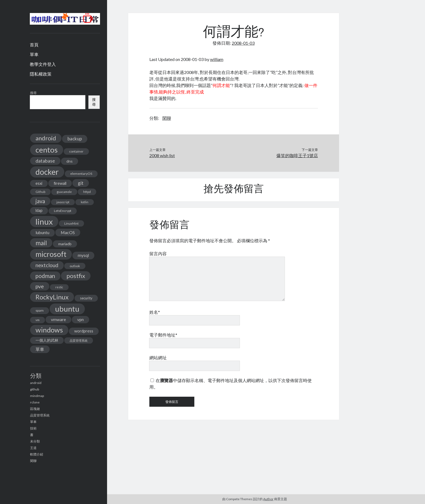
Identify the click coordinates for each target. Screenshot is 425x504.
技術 (33, 428)
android (36, 383)
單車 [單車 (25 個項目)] (40, 349)
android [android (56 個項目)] (46, 138)
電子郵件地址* (163, 335)
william (217, 59)
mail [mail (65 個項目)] (41, 243)
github (35, 389)
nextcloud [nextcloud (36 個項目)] (47, 265)
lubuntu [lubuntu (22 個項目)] (42, 232)
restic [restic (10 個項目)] (59, 287)
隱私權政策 (41, 74)
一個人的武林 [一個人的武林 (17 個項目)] (47, 340)
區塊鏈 (35, 409)
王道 (33, 448)
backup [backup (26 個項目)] (75, 139)
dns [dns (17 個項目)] (70, 161)
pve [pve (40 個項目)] (40, 286)
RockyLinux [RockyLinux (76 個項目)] (52, 297)
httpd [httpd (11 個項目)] (87, 192)
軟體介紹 (37, 454)
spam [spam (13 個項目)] (40, 310)
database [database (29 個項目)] (45, 161)
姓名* (155, 312)
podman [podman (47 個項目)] (45, 276)
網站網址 (158, 358)
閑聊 (33, 461)
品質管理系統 (40, 415)
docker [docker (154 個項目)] (47, 172)
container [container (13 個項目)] (76, 151)
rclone (35, 402)
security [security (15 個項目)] (86, 298)
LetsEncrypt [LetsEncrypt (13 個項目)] (63, 211)
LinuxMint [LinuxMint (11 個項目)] (71, 223)
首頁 (34, 45)
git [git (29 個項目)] (81, 183)
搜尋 (33, 93)
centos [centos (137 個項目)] (47, 150)
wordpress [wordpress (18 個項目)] (84, 331)
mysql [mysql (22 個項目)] (83, 255)
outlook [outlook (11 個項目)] (75, 266)
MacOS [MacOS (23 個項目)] (68, 232)
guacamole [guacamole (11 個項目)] (64, 192)
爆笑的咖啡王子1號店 (297, 155)
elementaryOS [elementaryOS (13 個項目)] (81, 174)
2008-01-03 (243, 43)
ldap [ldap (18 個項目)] (39, 210)
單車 (34, 54)
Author (268, 499)
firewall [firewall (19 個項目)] (60, 183)
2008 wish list (162, 155)
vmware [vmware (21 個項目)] (58, 319)
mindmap (37, 396)
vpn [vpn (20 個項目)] (81, 319)
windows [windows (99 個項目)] (49, 330)
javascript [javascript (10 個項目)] (63, 202)
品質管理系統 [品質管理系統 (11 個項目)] (79, 340)
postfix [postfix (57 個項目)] (76, 276)
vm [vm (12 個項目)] (38, 320)
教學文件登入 (43, 64)
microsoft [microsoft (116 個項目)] (51, 254)
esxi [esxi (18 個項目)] (39, 183)
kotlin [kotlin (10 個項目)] (85, 202)
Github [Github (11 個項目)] (40, 192)
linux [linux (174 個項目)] (44, 222)
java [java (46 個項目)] (40, 201)
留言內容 (158, 253)
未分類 (35, 441)
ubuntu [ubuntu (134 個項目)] (67, 309)
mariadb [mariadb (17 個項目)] (65, 244)
